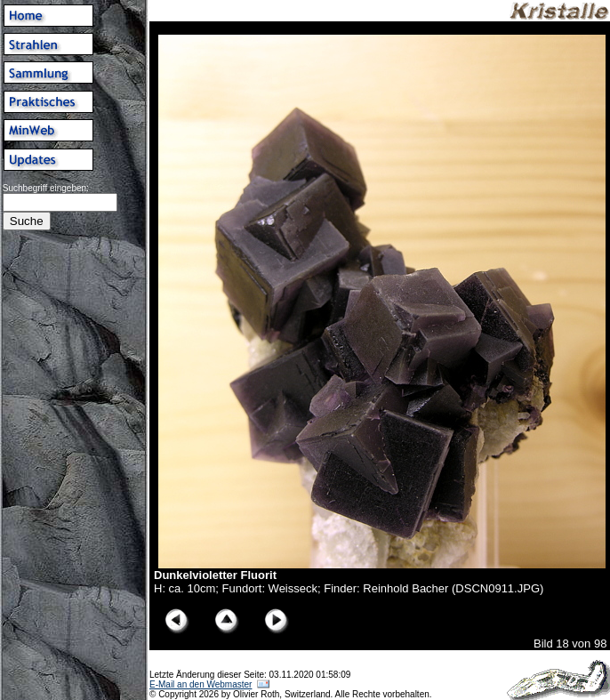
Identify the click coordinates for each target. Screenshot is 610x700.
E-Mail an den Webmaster (201, 684)
